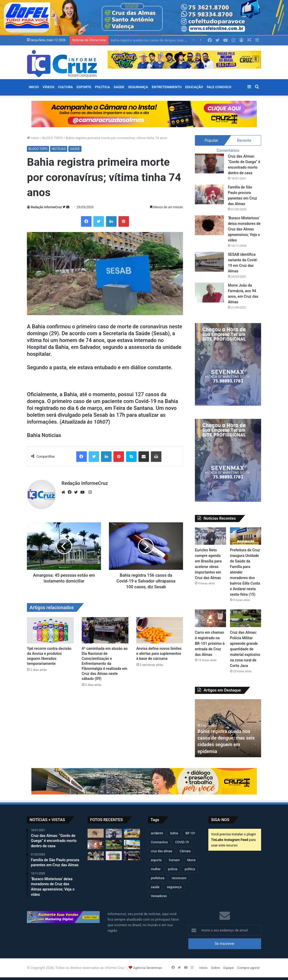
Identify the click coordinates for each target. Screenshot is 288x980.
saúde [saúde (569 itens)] (155, 887)
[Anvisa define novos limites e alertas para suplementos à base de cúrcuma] (160, 630)
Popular (212, 140)
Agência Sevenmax (148, 968)
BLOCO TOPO (52, 138)
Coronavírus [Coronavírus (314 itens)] (159, 842)
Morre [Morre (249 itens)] (191, 860)
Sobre (215, 968)
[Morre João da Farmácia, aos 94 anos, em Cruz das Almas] (209, 293)
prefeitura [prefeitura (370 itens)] (158, 878)
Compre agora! (248, 968)
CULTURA (65, 87)
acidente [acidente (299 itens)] (157, 833)
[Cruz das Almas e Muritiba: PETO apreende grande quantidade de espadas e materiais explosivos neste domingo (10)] (96, 856)
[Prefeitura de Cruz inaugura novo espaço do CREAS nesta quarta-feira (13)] (132, 844)
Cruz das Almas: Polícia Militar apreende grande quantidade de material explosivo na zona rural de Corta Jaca (245, 649)
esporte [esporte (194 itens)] (156, 860)
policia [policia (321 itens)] (173, 869)
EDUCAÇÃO (194, 87)
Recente (244, 140)
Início (33, 138)
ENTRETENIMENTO (167, 87)
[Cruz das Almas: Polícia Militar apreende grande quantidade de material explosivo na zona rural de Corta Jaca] (246, 618)
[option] (228, 728)
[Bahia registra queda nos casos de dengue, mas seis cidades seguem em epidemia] (96, 833)
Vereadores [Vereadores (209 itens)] (159, 896)
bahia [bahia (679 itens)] (174, 833)
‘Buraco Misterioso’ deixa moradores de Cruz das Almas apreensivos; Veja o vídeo (244, 229)
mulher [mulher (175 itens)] (156, 869)
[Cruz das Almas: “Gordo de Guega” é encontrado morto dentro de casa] (209, 164)
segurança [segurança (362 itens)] (174, 887)
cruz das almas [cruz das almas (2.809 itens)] (162, 851)
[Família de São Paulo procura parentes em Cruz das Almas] (209, 194)
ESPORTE (84, 87)
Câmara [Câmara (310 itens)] (185, 851)
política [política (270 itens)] (190, 869)
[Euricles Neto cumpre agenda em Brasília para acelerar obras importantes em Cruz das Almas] (210, 536)
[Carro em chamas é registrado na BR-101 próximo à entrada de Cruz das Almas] (210, 618)
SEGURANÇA (138, 87)
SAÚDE (119, 87)
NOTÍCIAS (59, 149)
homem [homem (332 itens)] (174, 860)
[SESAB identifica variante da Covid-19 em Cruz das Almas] (209, 262)
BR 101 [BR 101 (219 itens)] (190, 833)
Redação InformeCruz (46, 207)
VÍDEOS (48, 87)
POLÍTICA (102, 87)
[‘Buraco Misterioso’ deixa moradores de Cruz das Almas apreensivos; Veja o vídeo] (209, 225)
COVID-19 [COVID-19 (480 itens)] (182, 842)
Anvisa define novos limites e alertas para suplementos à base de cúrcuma (159, 654)
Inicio (34, 87)
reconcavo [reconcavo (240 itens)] (179, 878)
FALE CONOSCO (219, 87)
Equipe (229, 968)
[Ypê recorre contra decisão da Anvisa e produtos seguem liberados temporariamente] (50, 630)
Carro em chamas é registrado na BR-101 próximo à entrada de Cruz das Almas (210, 643)
